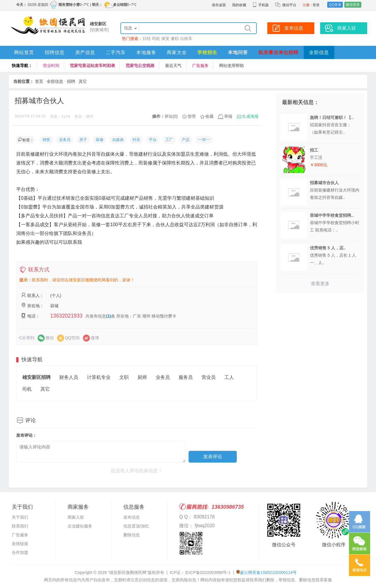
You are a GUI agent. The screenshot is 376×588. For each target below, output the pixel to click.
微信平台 (289, 5)
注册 (306, 5)
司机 (156, 38)
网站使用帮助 (231, 65)
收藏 (209, 116)
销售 (46, 140)
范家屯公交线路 (140, 65)
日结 (147, 38)
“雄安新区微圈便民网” (128, 572)
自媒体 (118, 140)
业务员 (65, 140)
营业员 (209, 377)
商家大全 (177, 52)
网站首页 (24, 52)
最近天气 (173, 65)
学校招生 (207, 52)
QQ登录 (335, 5)
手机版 (261, 5)
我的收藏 (239, 5)
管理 (192, 116)
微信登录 (353, 5)
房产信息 (85, 52)
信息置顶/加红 (136, 526)
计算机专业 (99, 377)
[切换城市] (99, 30)
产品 (186, 140)
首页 (39, 81)
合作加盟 (20, 552)
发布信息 (132, 517)
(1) (109, 316)
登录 (316, 5)
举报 (228, 116)
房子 (83, 140)
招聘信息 (55, 52)
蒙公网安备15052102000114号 (268, 572)
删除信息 (132, 535)
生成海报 (250, 116)
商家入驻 (76, 517)
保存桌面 (219, 5)
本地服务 (146, 52)
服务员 (186, 377)
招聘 (71, 81)
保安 (165, 38)
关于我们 (20, 517)
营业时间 (51, 65)
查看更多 (320, 284)
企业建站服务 (80, 526)
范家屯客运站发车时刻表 (93, 65)
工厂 (169, 140)
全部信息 (319, 52)
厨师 (142, 377)
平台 (153, 140)
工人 (229, 377)
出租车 (186, 38)
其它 (83, 81)
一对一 (204, 140)
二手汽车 (116, 52)
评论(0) (171, 116)
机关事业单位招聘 (278, 52)
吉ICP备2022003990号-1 (208, 572)
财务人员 (69, 377)
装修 (100, 140)
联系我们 (20, 526)
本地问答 (238, 52)
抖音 (136, 140)
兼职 (175, 38)
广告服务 (200, 65)
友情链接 (20, 544)
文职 (124, 377)
